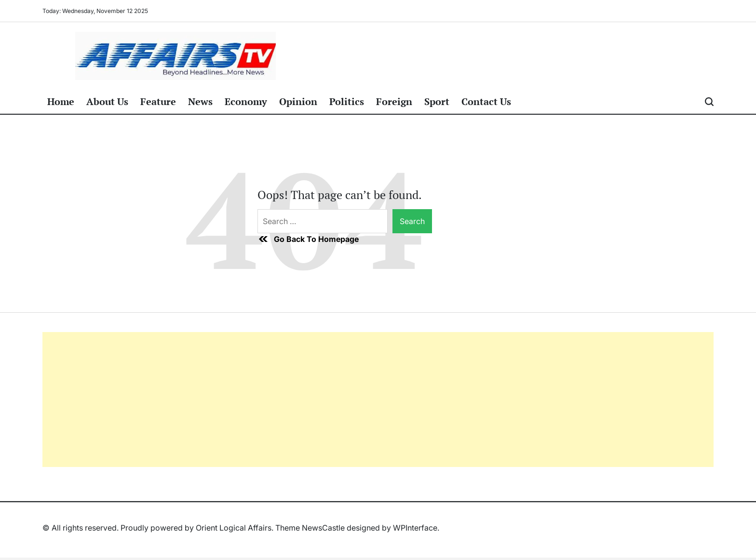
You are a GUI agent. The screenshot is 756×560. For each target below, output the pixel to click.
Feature (158, 101)
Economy (246, 101)
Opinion (298, 101)
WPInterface (415, 528)
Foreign (394, 101)
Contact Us (486, 101)
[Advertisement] (332, 400)
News (200, 101)
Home (61, 101)
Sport (437, 101)
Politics (347, 101)
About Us (107, 101)
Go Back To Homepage (308, 239)
